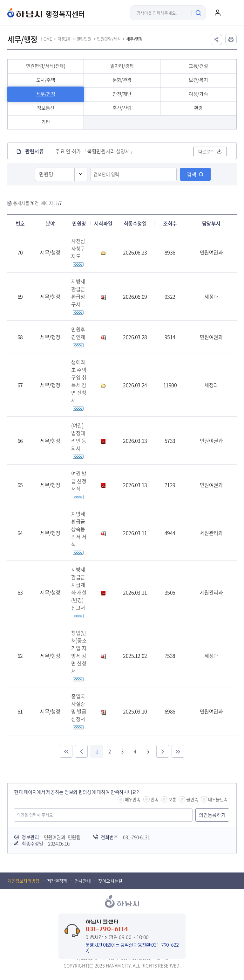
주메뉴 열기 (230, 13)
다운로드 (206, 151)
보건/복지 (198, 80)
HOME (46, 39)
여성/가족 (198, 94)
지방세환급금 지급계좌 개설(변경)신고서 (79, 592)
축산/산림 (122, 108)
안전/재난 (122, 94)
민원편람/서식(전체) (46, 66)
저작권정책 (57, 881)
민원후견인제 (78, 337)
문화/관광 (122, 80)
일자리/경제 (122, 66)
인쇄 (231, 39)
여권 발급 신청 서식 (79, 484)
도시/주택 (46, 80)
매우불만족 (218, 799)
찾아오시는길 (110, 881)
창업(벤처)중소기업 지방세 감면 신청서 (79, 655)
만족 (154, 799)
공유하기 (216, 39)
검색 (192, 174)
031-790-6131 (136, 837)
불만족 (192, 799)
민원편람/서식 (109, 39)
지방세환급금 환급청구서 (78, 296)
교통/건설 (198, 66)
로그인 (218, 13)
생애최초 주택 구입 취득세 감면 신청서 (79, 385)
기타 (46, 122)
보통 (172, 799)
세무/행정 (134, 39)
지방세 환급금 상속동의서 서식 (79, 532)
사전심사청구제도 (78, 252)
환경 (198, 108)
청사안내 (83, 881)
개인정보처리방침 (23, 881)
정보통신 (46, 108)
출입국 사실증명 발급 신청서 (79, 711)
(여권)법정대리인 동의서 (79, 440)
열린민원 (84, 39)
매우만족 (133, 799)
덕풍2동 (64, 39)
